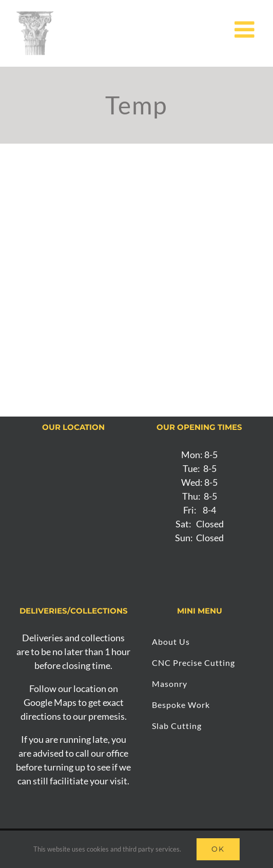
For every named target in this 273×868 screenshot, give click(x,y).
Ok (218, 849)
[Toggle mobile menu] (246, 29)
